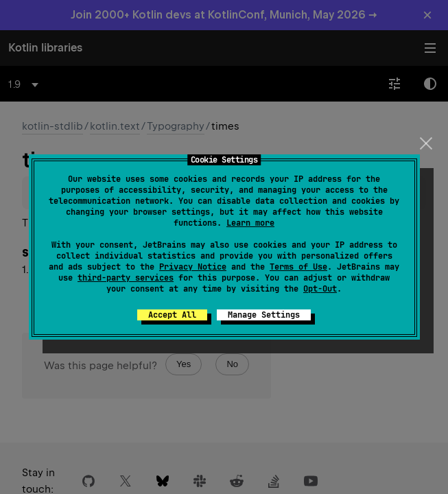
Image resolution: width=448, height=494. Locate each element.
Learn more (250, 223)
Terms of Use (298, 267)
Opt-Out (320, 289)
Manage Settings (264, 315)
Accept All (172, 315)
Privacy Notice (193, 267)
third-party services (126, 278)
